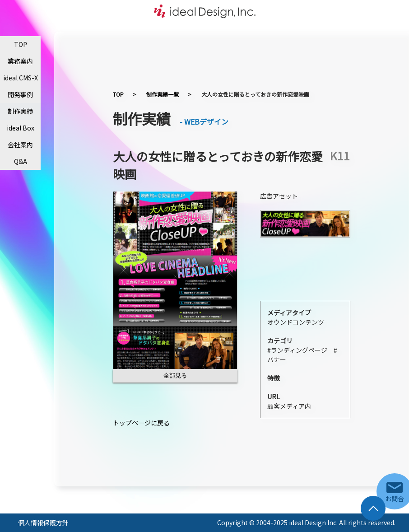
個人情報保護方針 (43, 523)
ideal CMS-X (21, 78)
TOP (21, 44)
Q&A (21, 161)
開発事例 (20, 94)
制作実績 (20, 111)
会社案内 (20, 145)
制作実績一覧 (163, 94)
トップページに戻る (141, 423)
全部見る (175, 376)
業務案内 (20, 61)
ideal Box (21, 128)
